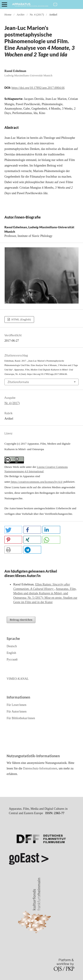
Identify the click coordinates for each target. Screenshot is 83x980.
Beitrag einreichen (21, 620)
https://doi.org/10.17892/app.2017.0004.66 (38, 88)
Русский (12, 659)
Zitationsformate (18, 382)
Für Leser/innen (16, 705)
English (11, 653)
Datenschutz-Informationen (40, 768)
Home (8, 15)
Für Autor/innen (17, 712)
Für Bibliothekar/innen (21, 718)
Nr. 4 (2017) (37, 15)
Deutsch (12, 646)
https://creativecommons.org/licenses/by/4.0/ (37, 482)
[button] (13, 530)
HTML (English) (21, 319)
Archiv (21, 15)
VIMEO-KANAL (18, 679)
